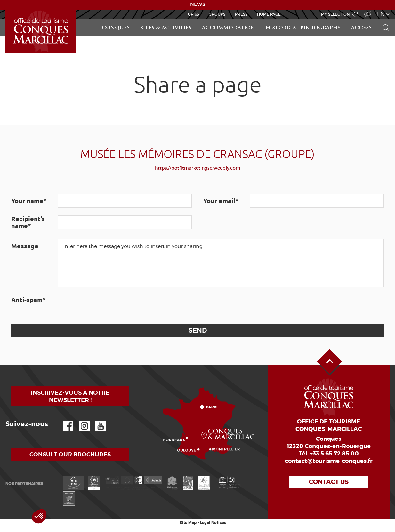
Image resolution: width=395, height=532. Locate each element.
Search (383, 19)
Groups (217, 14)
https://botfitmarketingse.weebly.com (198, 168)
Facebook (64, 421)
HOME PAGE (269, 14)
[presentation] (106, 305)
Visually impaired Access (367, 11)
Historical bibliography (303, 28)
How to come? (143, 385)
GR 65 (193, 14)
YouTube (97, 421)
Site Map (188, 523)
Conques (116, 28)
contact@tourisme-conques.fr (329, 461)
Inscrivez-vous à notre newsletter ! (70, 396)
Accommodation (229, 28)
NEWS (198, 4)
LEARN (6, 10)
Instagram (80, 421)
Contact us (329, 482)
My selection (335, 14)
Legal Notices (213, 523)
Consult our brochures (70, 454)
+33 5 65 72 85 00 (334, 454)
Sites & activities (166, 28)
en (381, 14)
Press (241, 14)
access (361, 28)
